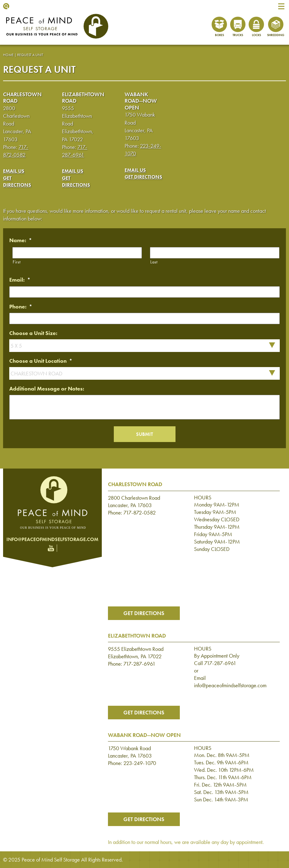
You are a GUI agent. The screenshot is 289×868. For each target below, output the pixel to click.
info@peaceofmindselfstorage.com (52, 539)
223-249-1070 (140, 763)
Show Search (6, 6)
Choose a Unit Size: (33, 333)
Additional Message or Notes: (47, 389)
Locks (256, 35)
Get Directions (17, 182)
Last (154, 262)
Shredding (276, 35)
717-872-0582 (140, 513)
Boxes (219, 35)
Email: (20, 280)
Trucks (238, 35)
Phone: (21, 306)
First (17, 262)
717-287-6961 (139, 664)
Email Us (14, 171)
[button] (281, 6)
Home (8, 55)
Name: (21, 240)
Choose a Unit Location (41, 361)
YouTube (51, 548)
